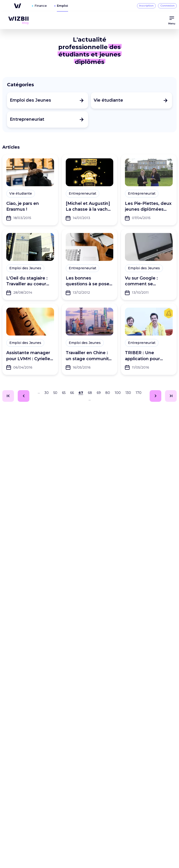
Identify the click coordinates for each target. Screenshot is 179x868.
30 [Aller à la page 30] (47, 393)
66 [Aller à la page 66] (72, 393)
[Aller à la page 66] (24, 396)
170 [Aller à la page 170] (139, 393)
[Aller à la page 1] (8, 396)
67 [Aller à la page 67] (81, 393)
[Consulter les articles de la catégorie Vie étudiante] (131, 100)
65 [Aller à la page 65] (64, 393)
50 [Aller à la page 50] (55, 393)
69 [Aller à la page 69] (99, 393)
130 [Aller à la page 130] (128, 393)
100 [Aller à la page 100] (118, 393)
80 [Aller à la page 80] (108, 393)
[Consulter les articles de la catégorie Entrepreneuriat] (48, 120)
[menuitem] (18, 20)
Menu (172, 20)
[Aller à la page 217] (171, 396)
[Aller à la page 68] (155, 396)
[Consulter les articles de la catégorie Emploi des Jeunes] (48, 100)
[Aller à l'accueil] (18, 20)
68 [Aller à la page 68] (90, 393)
